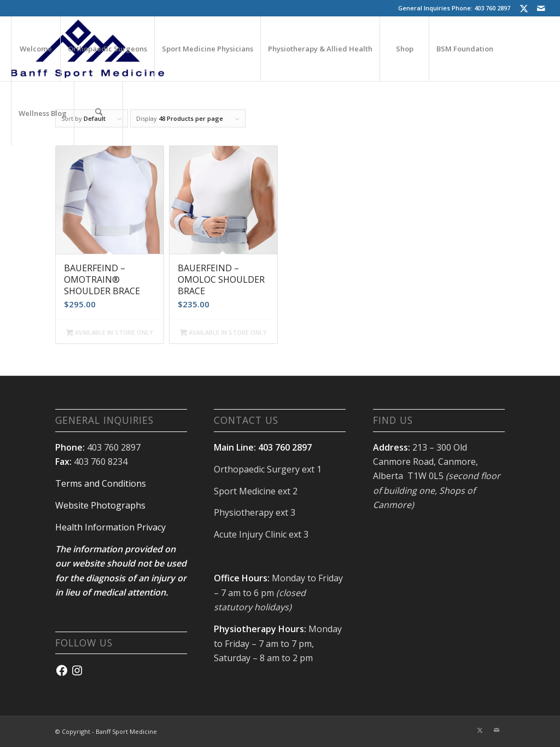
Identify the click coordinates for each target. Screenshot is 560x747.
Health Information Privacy (110, 527)
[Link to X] (524, 8)
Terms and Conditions (101, 483)
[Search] (98, 113)
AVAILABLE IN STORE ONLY (110, 333)
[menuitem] (36, 49)
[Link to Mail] (541, 8)
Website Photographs (100, 505)
